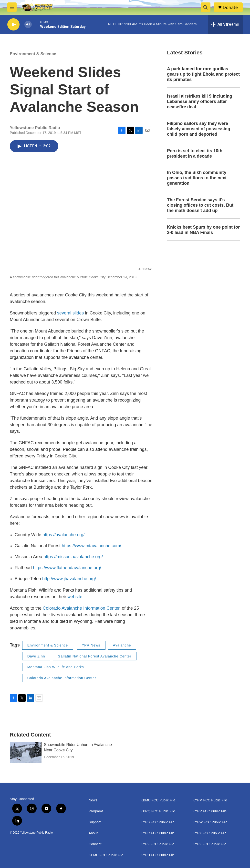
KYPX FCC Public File (209, 833)
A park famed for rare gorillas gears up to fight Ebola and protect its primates (203, 74)
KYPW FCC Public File (210, 822)
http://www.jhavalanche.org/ (69, 579)
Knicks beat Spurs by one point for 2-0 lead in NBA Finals (203, 230)
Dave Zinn (36, 656)
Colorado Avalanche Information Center (81, 608)
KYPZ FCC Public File (209, 844)
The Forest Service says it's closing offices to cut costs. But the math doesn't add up (200, 205)
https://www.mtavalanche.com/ (91, 546)
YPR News (91, 645)
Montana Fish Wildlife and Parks (56, 667)
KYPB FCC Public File (157, 822)
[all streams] (225, 24)
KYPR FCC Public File (210, 811)
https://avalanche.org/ (63, 535)
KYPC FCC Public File (158, 833)
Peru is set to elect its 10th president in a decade (195, 153)
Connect (95, 844)
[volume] (28, 25)
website (75, 597)
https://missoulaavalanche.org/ (73, 557)
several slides (71, 313)
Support (95, 822)
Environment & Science (33, 54)
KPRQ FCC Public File (158, 811)
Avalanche (122, 645)
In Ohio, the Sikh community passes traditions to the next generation (197, 178)
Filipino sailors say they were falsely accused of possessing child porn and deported (199, 129)
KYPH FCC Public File (158, 855)
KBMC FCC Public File (158, 800)
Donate (230, 7)
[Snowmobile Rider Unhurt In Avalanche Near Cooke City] (26, 753)
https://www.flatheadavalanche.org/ (67, 568)
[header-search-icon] (206, 7)
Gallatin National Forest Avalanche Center (95, 656)
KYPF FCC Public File (157, 844)
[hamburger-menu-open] (12, 7)
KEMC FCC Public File (106, 855)
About (93, 833)
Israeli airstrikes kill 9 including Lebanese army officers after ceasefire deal (200, 101)
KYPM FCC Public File (210, 800)
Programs (96, 811)
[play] (13, 25)
